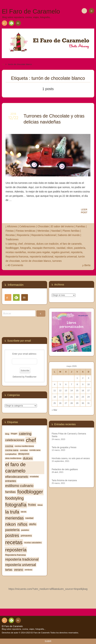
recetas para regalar (39, 252)
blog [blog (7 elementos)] (7, 434)
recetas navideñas (16, 252)
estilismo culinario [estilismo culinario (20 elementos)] (19, 486)
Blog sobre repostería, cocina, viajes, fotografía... (24, 629)
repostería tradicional (42, 257)
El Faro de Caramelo (12, 626)
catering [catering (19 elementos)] (25, 434)
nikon (70, 248)
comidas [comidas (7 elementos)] (24, 450)
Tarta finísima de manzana (64, 480)
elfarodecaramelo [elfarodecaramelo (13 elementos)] (17, 477)
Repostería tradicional (44, 235)
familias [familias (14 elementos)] (10, 492)
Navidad (56, 231)
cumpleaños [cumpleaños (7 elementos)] (11, 454)
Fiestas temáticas (26, 231)
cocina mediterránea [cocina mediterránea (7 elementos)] (24, 446)
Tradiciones (12, 239)
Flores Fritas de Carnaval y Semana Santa (69, 435)
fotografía (25, 248)
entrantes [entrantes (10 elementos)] (11, 481)
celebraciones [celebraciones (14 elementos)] (15, 440)
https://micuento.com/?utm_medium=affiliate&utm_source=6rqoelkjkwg (48, 589)
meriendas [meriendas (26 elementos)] (14, 518)
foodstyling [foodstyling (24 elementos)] (14, 498)
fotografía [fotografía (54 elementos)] (16, 505)
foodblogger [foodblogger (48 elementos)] (30, 492)
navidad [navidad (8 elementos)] (29, 518)
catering (12, 244)
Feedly (11, 24)
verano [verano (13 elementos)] (19, 570)
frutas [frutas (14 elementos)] (32, 505)
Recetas (10, 235)
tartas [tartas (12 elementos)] (9, 570)
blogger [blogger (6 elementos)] (14, 433)
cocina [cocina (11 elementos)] (9, 446)
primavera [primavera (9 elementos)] (26, 536)
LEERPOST (84, 211)
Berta (87, 265)
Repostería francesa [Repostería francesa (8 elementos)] (15, 555)
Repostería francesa (17, 257)
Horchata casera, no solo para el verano (71, 458)
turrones (57, 261)
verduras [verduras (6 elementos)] (28, 570)
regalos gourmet (60, 252)
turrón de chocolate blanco (36, 261)
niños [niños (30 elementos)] (22, 524)
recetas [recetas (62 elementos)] (14, 542)
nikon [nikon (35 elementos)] (11, 524)
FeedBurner (31, 377)
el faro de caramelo (71, 244)
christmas (30, 244)
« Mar (54, 410)
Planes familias (71, 231)
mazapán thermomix (44, 248)
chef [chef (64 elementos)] (31, 440)
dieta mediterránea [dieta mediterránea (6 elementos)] (13, 458)
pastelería (80, 248)
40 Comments (15, 265)
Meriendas (43, 231)
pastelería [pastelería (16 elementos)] (12, 530)
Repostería (23, 235)
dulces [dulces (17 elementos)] (28, 458)
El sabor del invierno (62, 226)
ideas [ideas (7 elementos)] (40, 505)
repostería (77, 252)
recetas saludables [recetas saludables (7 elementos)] (33, 542)
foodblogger (12, 248)
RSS (4, 24)
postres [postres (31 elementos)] (12, 535)
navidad (61, 248)
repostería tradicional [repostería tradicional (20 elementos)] (22, 559)
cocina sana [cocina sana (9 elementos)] (12, 450)
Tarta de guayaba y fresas (64, 447)
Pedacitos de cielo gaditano (65, 469)
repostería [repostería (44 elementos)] (16, 550)
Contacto (18, 24)
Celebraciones (27, 226)
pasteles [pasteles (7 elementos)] (25, 530)
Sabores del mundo (69, 235)
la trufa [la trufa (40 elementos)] (12, 512)
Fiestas (10, 231)
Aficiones (12, 226)
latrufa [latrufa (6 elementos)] (24, 512)
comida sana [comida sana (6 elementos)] (35, 450)
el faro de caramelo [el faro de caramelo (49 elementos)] (15, 468)
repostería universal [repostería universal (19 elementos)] (21, 565)
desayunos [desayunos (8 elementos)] (24, 454)
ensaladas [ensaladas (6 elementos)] (34, 476)
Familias (81, 226)
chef (20, 244)
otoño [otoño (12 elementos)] (33, 524)
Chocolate (43, 226)
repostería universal (66, 257)
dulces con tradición (48, 244)
